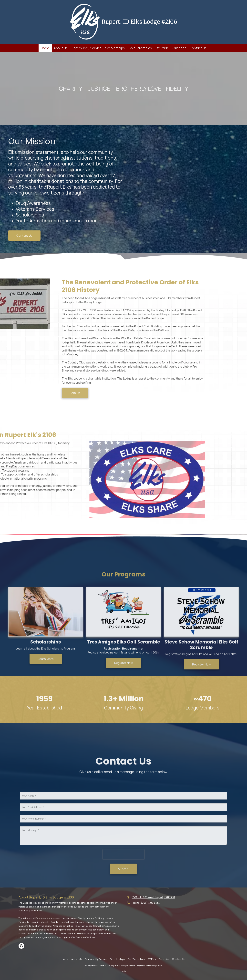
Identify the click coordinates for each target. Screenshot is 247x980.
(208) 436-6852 (151, 903)
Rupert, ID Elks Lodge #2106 (139, 22)
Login (124, 971)
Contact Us (24, 236)
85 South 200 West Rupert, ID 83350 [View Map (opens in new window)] (153, 897)
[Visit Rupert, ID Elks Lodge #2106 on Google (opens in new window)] (21, 946)
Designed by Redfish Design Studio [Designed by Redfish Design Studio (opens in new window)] (149, 966)
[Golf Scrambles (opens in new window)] (140, 48)
